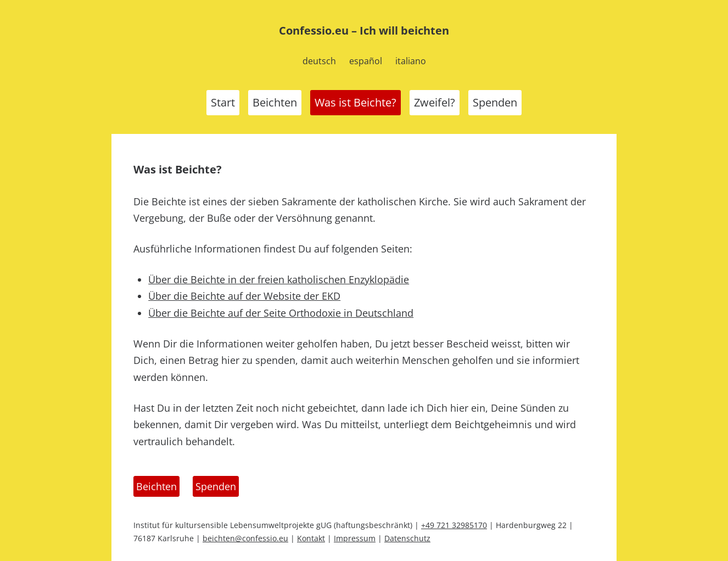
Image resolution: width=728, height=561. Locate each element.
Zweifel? (435, 102)
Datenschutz (407, 538)
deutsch (319, 61)
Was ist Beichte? (355, 102)
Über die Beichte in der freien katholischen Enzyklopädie (279, 279)
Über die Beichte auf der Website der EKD (244, 296)
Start (223, 102)
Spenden (495, 102)
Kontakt (311, 538)
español (366, 61)
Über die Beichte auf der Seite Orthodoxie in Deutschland (281, 313)
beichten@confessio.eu (245, 538)
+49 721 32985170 (454, 525)
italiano (411, 61)
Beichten (275, 102)
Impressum (355, 538)
